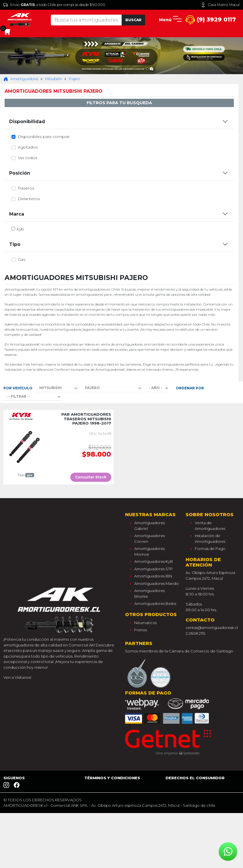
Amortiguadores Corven (149, 538)
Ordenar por (190, 388)
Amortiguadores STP (153, 569)
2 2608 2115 (195, 633)
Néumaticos (145, 623)
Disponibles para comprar (44, 137)
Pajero (74, 79)
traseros (26, 188)
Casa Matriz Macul (220, 5)
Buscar (133, 20)
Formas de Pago (210, 549)
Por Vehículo (18, 388)
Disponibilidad (27, 122)
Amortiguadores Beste (155, 603)
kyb (20, 229)
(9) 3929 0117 (211, 20)
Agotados (28, 147)
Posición (20, 173)
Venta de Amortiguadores (210, 526)
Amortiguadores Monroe (149, 551)
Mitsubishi (54, 79)
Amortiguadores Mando (157, 583)
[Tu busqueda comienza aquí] (86, 20)
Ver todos (28, 158)
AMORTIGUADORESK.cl (25, 805)
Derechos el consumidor (195, 778)
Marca (17, 214)
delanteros (29, 199)
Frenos (141, 630)
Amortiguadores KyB (154, 561)
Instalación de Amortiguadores (210, 538)
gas (22, 259)
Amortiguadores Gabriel (149, 526)
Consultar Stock (91, 477)
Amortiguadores (21, 79)
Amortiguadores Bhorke (149, 593)
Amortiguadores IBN (153, 576)
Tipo (15, 244)
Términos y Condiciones (112, 778)
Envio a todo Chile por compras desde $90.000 (54, 5)
